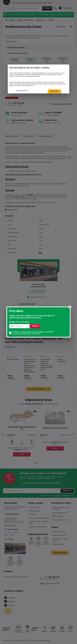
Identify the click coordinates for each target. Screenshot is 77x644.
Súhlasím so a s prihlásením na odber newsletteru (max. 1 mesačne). (33, 333)
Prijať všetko (54, 91)
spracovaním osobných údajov (32, 332)
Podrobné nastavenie (22, 90)
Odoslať (35, 326)
